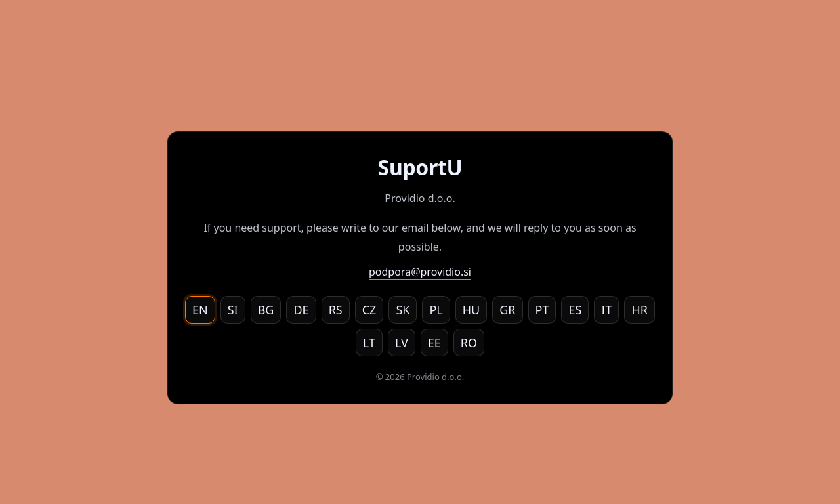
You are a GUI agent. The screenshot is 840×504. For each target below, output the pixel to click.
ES (575, 310)
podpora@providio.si (420, 272)
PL (436, 310)
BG (266, 310)
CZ (369, 310)
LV (402, 343)
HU (472, 310)
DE (301, 310)
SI (233, 310)
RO (469, 343)
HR (640, 310)
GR (507, 310)
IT (606, 310)
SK (403, 310)
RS (336, 310)
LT (369, 343)
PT (542, 310)
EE (434, 343)
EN (200, 310)
